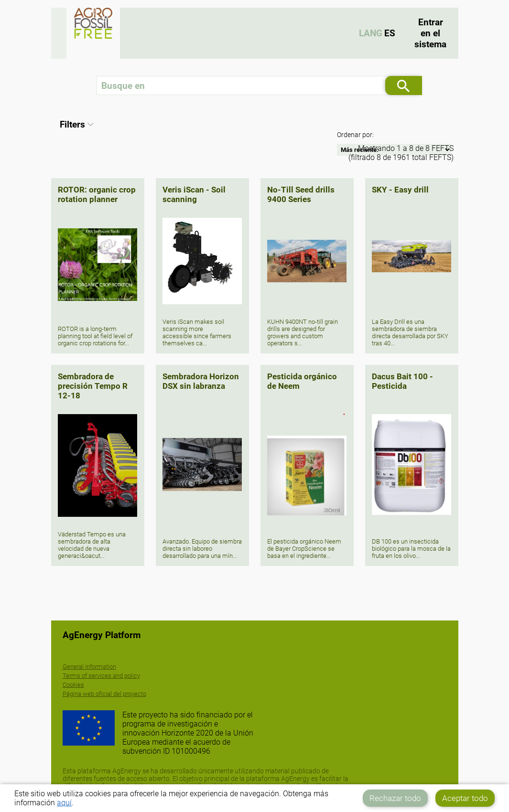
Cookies (73, 685)
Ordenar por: (355, 135)
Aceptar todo (465, 798)
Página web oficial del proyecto (104, 694)
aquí (64, 803)
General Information (89, 667)
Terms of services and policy (101, 676)
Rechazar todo (395, 798)
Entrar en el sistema (430, 33)
